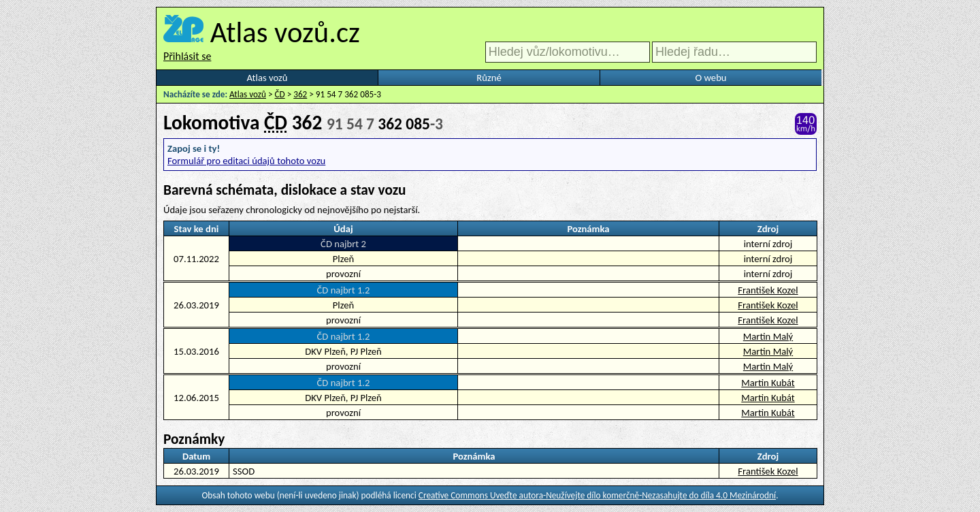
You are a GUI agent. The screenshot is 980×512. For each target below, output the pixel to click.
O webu (710, 78)
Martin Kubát (768, 383)
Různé (489, 78)
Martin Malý (768, 336)
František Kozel (768, 290)
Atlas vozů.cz (285, 32)
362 (300, 94)
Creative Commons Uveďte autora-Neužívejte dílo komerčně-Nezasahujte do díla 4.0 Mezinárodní (597, 495)
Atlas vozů (267, 78)
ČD (280, 94)
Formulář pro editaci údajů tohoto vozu (246, 161)
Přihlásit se (187, 56)
